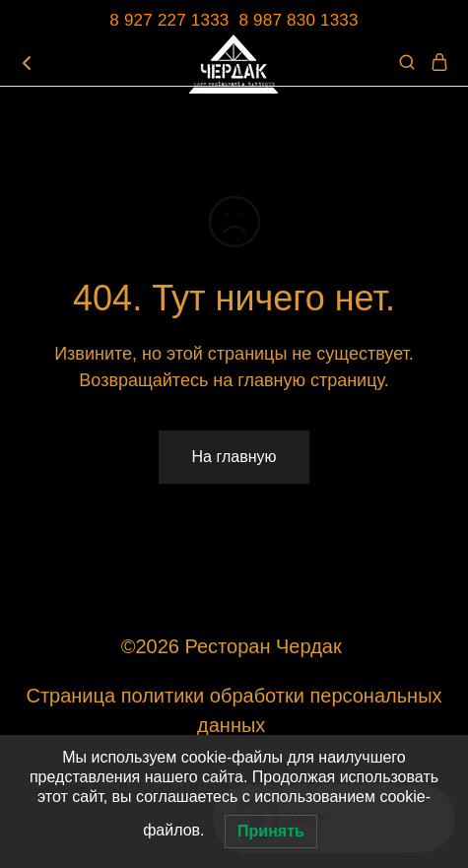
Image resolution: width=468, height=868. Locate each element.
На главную (234, 457)
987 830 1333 (306, 20)
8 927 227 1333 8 (181, 20)
